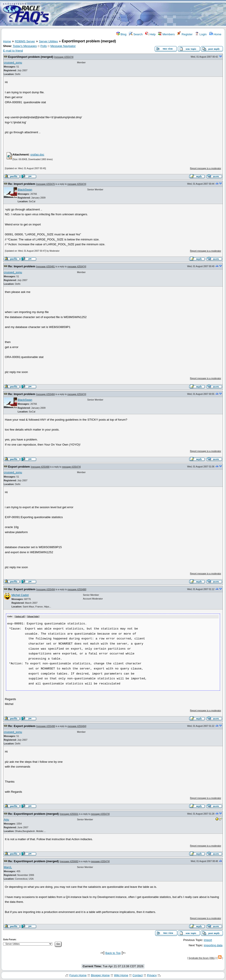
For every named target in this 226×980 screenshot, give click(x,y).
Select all (20, 617)
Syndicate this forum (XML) (202, 958)
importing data (213, 945)
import (208, 940)
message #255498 (46, 726)
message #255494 (46, 589)
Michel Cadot (20, 595)
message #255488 (40, 467)
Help (150, 34)
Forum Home (78, 975)
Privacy (152, 975)
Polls (44, 46)
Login (201, 34)
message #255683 (69, 861)
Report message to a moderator (206, 168)
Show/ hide (33, 617)
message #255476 (46, 184)
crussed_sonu (13, 63)
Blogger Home (100, 975)
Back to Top (113, 953)
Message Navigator (63, 46)
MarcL (8, 867)
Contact (137, 975)
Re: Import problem (22, 184)
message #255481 (46, 267)
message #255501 (69, 814)
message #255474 (64, 57)
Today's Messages (25, 46)
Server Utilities (48, 41)
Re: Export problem (22, 589)
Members (166, 34)
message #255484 (46, 394)
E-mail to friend (13, 51)
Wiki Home (121, 975)
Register (185, 34)
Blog (121, 34)
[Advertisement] (139, 14)
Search (136, 34)
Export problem (19, 467)
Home (215, 34)
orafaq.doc (37, 155)
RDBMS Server (25, 41)
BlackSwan (25, 190)
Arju (6, 819)
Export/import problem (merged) (31, 57)
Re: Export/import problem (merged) (34, 814)
